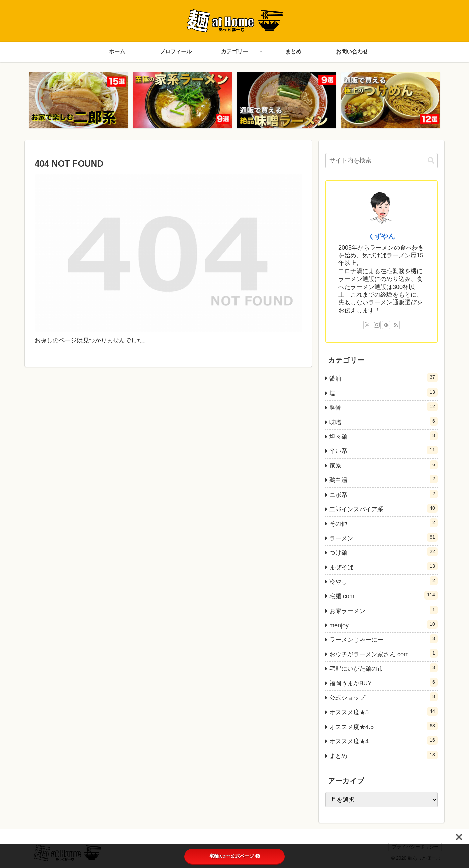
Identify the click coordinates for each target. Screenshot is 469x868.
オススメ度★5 (383, 712)
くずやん (381, 237)
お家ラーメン (383, 610)
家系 (383, 465)
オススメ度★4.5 (383, 726)
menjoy (383, 625)
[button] (431, 161)
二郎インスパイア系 (383, 509)
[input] (381, 161)
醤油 (383, 378)
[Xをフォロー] (367, 325)
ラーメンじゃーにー (383, 639)
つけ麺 (383, 552)
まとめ (383, 755)
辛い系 (383, 450)
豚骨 (383, 407)
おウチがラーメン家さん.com (383, 654)
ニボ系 (383, 494)
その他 (383, 523)
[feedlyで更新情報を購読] (386, 325)
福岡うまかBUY (383, 683)
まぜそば (383, 566)
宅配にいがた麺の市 (383, 668)
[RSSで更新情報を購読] (396, 325)
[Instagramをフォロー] (377, 325)
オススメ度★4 (383, 741)
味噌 (383, 421)
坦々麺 (383, 436)
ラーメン (383, 538)
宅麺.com (383, 595)
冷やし (383, 581)
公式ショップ (383, 697)
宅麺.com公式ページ (235, 856)
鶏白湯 (383, 479)
